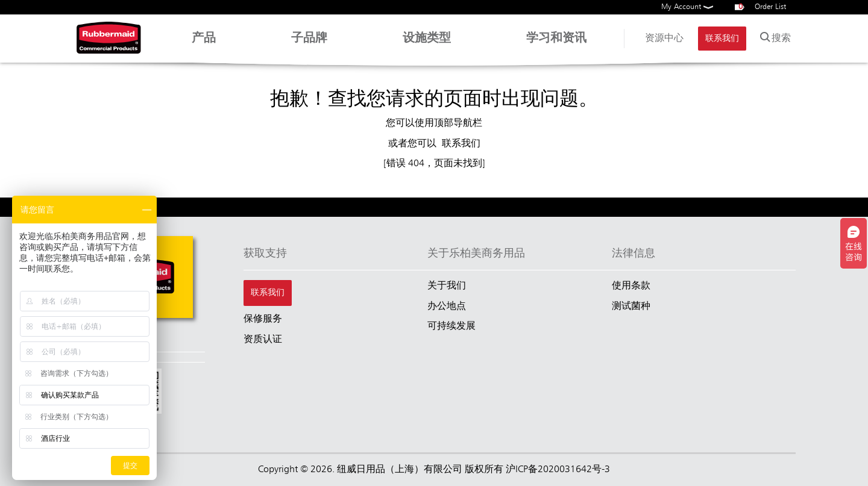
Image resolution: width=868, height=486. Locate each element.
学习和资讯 (556, 44)
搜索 (774, 36)
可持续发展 (451, 326)
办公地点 (447, 307)
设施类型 (427, 44)
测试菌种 (631, 307)
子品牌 (309, 44)
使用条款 (631, 286)
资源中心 (664, 39)
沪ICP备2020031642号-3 (558, 470)
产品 (204, 44)
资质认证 (263, 340)
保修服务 (263, 319)
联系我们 (722, 39)
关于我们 (447, 286)
